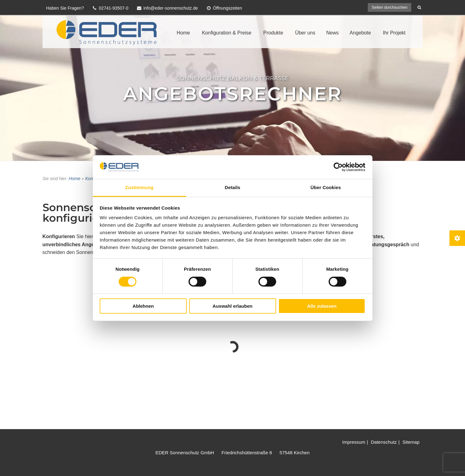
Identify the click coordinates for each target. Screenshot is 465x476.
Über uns (305, 33)
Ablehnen (143, 306)
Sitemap (411, 442)
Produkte (273, 33)
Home (183, 33)
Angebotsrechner (232, 94)
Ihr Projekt (394, 33)
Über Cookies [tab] (326, 187)
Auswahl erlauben (232, 306)
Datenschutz (384, 442)
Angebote (360, 33)
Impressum (354, 442)
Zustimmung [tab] (139, 187)
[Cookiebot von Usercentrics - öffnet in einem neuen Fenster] (338, 167)
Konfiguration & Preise (227, 33)
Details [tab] (233, 187)
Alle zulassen (322, 306)
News (332, 33)
